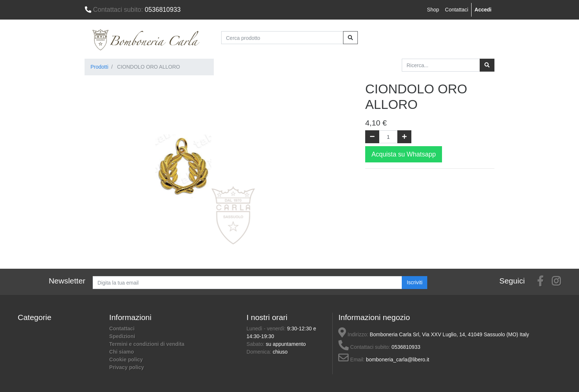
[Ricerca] (487, 65)
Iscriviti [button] (414, 282)
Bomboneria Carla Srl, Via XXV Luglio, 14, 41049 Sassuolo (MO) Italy (449, 334)
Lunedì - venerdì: (267, 329)
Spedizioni (122, 336)
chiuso (280, 352)
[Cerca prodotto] (282, 38)
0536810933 (133, 10)
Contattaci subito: (364, 347)
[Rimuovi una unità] (372, 137)
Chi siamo (122, 352)
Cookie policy (126, 360)
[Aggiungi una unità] (404, 137)
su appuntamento (286, 344)
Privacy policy (127, 367)
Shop (433, 10)
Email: (351, 360)
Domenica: (260, 352)
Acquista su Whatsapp (404, 154)
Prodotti (99, 67)
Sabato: (256, 344)
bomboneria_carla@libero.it (398, 360)
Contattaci (457, 10)
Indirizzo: (353, 334)
